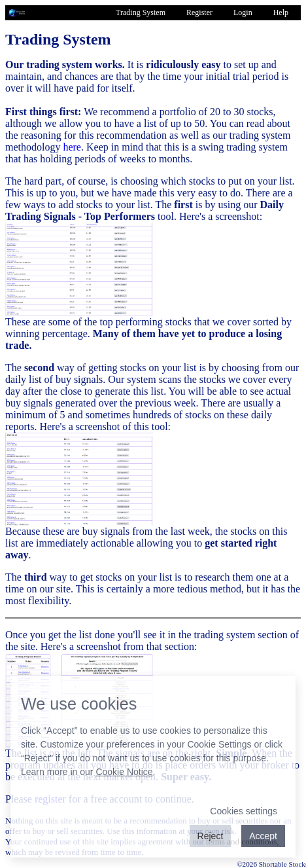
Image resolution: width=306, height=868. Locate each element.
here (72, 147)
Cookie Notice (124, 772)
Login (243, 12)
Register (199, 12)
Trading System (141, 12)
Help (281, 12)
